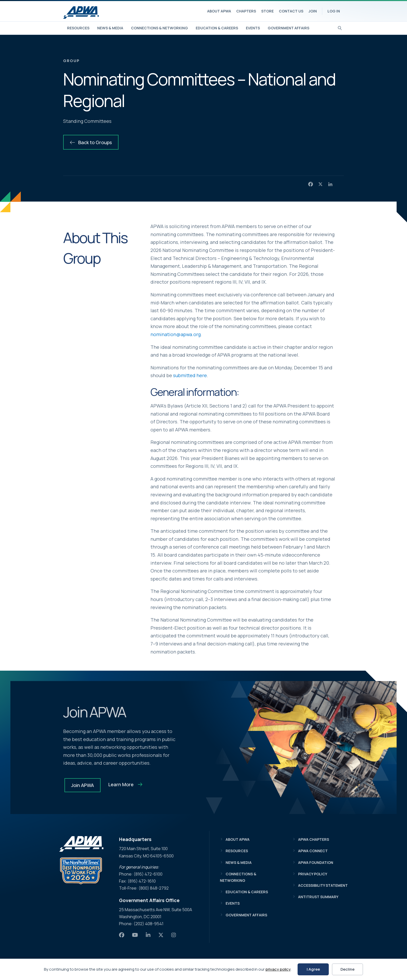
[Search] (340, 28)
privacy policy (278, 969)
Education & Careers (217, 28)
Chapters (246, 11)
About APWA (219, 11)
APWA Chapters (314, 839)
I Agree (313, 969)
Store (267, 11)
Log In (334, 11)
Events (253, 28)
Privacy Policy (313, 874)
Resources (78, 28)
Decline (347, 969)
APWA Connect (313, 851)
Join (313, 11)
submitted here (190, 375)
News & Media (110, 28)
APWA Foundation (316, 862)
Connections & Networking (159, 28)
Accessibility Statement (323, 885)
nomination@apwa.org (176, 334)
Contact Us (291, 11)
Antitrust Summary (318, 897)
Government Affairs (288, 28)
